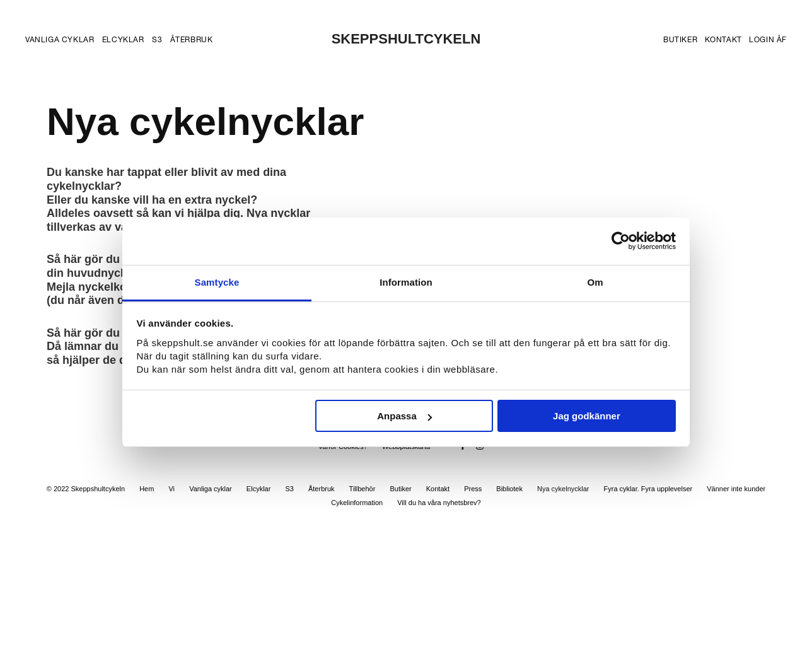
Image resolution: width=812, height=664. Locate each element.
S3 (157, 39)
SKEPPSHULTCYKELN (406, 39)
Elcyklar (123, 39)
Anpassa (404, 416)
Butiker (680, 39)
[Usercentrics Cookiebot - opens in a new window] (621, 241)
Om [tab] (595, 282)
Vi (171, 489)
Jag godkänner (587, 416)
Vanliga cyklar (60, 39)
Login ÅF (768, 39)
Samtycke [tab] (217, 282)
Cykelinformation (357, 503)
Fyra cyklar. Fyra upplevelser (648, 489)
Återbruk (192, 39)
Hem (147, 489)
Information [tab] (406, 282)
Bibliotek (509, 489)
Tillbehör (362, 489)
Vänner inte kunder (736, 489)
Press (473, 489)
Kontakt (723, 39)
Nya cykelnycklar (563, 489)
